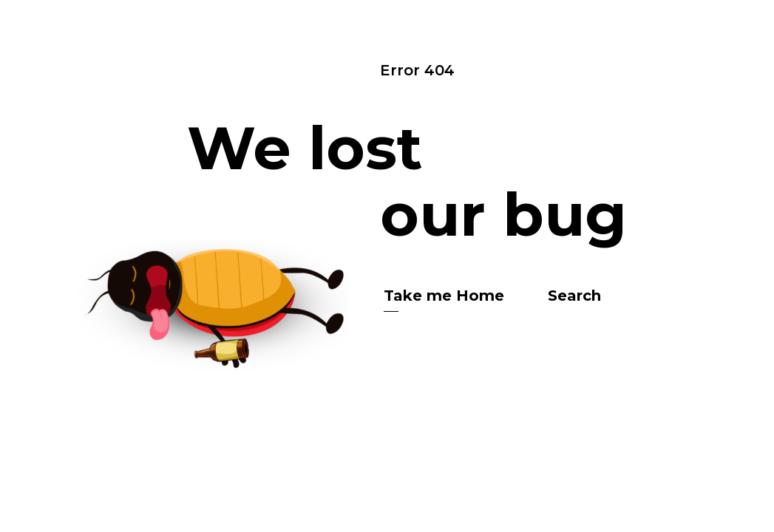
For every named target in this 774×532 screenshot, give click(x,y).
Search (574, 296)
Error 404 (417, 70)
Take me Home (444, 296)
